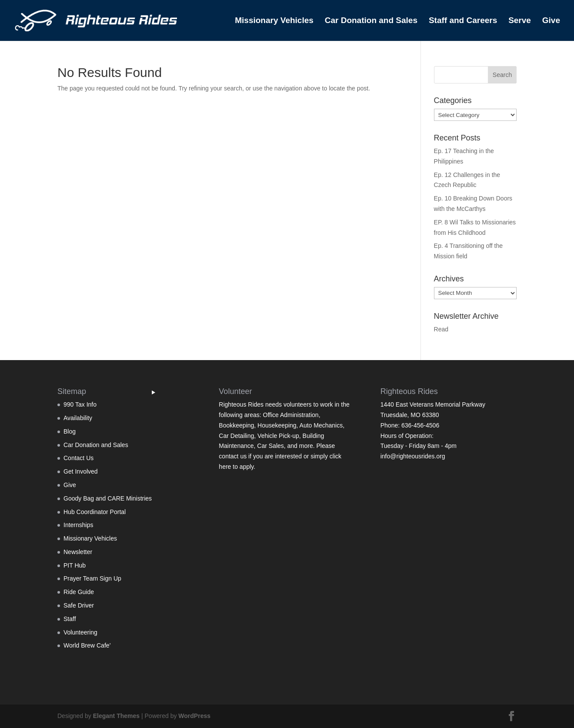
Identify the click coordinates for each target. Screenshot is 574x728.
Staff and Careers (463, 21)
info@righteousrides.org (413, 456)
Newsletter (78, 552)
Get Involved (81, 471)
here (225, 467)
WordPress (194, 716)
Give (551, 21)
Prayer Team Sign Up (92, 578)
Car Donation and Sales (371, 21)
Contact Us (78, 458)
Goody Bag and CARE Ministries (108, 498)
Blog (70, 431)
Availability (78, 418)
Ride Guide (79, 592)
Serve (520, 21)
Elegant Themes (116, 716)
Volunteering (80, 632)
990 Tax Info (80, 404)
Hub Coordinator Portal (95, 512)
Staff (70, 619)
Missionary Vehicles (274, 21)
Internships (78, 525)
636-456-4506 (420, 425)
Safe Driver (79, 605)
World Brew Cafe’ (87, 645)
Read (441, 329)
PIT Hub (75, 565)
